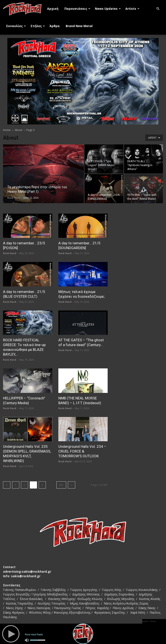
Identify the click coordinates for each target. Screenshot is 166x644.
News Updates (108, 9)
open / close (149, 621)
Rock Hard (14, 198)
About (18, 130)
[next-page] (72, 485)
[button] (158, 9)
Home (7, 130)
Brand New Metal (79, 26)
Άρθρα (55, 26)
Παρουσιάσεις (77, 9)
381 (61, 485)
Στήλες (38, 26)
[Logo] (24, 9)
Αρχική (53, 9)
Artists (132, 9)
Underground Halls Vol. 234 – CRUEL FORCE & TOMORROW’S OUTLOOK (82, 451)
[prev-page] (7, 485)
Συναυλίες (16, 26)
